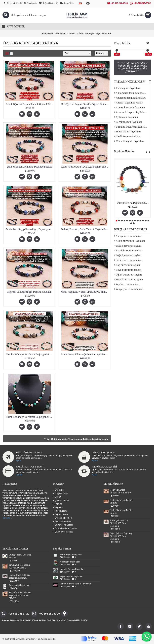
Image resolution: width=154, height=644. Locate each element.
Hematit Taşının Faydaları (72, 569)
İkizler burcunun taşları (129, 260)
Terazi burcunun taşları (129, 279)
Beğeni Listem (61, 514)
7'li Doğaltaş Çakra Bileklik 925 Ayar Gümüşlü (119, 523)
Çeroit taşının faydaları (129, 122)
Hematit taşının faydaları (130, 141)
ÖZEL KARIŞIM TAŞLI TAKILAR (95, 33)
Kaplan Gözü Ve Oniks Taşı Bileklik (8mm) (19, 577)
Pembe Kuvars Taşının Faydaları (75, 584)
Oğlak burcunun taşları (129, 275)
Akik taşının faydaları (128, 88)
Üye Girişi (58, 490)
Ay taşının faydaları (127, 117)
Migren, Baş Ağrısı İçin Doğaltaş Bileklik (29, 292)
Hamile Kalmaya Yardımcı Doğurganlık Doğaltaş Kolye (30, 417)
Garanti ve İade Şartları (65, 528)
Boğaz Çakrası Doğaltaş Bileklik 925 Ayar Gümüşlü (121, 536)
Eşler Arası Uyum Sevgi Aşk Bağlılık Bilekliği (85, 167)
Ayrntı (19, 460)
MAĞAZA (61, 33)
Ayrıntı (95, 460)
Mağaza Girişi (60, 493)
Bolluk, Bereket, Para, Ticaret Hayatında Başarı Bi (85, 229)
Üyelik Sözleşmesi (62, 518)
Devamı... (7, 518)
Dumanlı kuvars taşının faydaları (133, 127)
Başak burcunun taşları (129, 251)
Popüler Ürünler (125, 151)
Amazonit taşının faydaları (131, 98)
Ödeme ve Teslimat (63, 532)
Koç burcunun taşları (128, 265)
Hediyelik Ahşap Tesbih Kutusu (121, 502)
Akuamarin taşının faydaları (132, 93)
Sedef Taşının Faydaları (71, 554)
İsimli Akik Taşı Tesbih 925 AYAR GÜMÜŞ (19, 566)
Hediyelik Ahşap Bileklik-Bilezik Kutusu (121, 491)
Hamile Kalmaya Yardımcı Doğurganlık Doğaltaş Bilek (30, 354)
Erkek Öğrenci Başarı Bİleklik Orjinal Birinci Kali (30, 104)
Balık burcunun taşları (128, 246)
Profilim (57, 504)
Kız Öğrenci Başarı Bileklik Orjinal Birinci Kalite (85, 104)
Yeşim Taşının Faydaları (71, 576)
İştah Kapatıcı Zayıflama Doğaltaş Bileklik (29, 167)
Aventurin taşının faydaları (131, 112)
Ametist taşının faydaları (130, 103)
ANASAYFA (47, 33)
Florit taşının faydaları (128, 132)
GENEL (72, 33)
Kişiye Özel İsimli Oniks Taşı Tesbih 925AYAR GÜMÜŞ (20, 595)
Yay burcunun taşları (128, 284)
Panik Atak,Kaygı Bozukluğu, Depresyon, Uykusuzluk (30, 229)
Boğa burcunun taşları (128, 255)
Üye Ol (57, 497)
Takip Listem (60, 511)
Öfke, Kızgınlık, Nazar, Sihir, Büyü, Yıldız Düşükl (85, 292)
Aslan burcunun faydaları (130, 241)
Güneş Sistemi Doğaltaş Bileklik (133, 203)
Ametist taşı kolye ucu (19, 585)
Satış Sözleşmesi (62, 521)
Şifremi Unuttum (61, 500)
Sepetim (58, 507)
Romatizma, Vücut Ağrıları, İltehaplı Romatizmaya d (85, 354)
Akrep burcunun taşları (129, 236)
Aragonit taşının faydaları (130, 107)
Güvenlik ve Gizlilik (63, 525)
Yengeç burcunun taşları (130, 289)
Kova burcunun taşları (129, 270)
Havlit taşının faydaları (129, 136)
